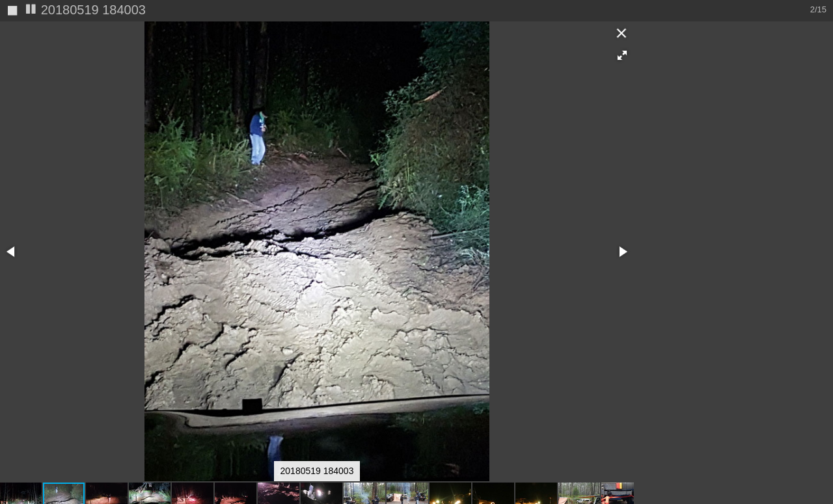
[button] (622, 34)
